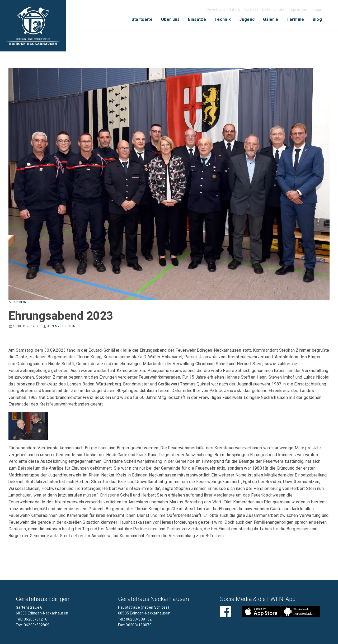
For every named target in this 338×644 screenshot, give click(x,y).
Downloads (216, 9)
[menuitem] (142, 20)
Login (317, 9)
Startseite (142, 19)
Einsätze (197, 19)
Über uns (170, 19)
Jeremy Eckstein (61, 326)
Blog (317, 19)
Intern (235, 9)
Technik (223, 19)
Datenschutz (273, 9)
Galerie (271, 19)
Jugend (247, 19)
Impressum (299, 9)
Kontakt (251, 9)
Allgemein (17, 302)
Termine (295, 19)
